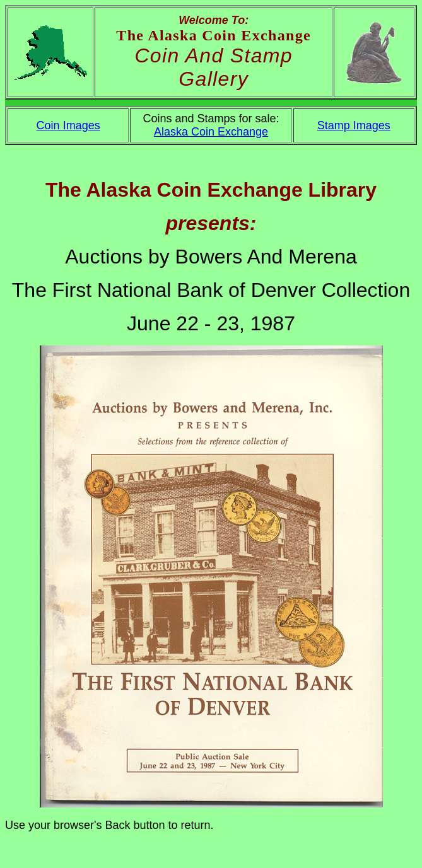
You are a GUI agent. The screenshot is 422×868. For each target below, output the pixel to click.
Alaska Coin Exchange (211, 132)
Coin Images (68, 125)
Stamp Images (354, 125)
